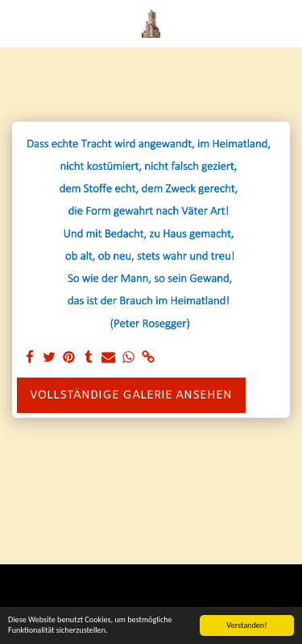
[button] (18, 23)
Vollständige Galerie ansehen (131, 396)
